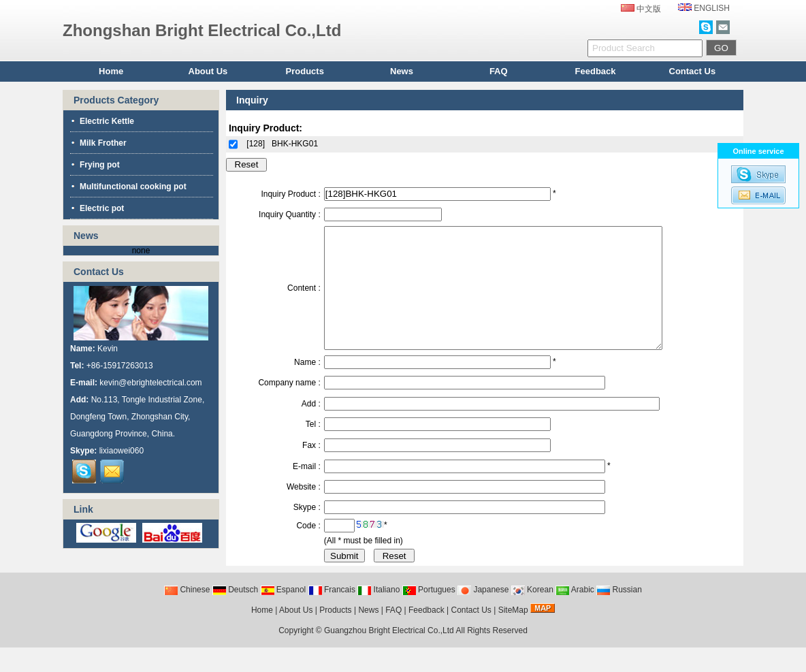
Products (305, 71)
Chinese (187, 614)
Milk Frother (98, 143)
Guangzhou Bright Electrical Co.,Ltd (389, 655)
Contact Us (693, 71)
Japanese (483, 614)
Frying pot (95, 165)
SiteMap (513, 635)
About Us (208, 71)
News (402, 71)
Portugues (429, 614)
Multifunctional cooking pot (128, 187)
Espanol (284, 614)
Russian (619, 614)
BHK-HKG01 (295, 144)
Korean (532, 614)
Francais (332, 614)
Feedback (596, 71)
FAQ (499, 71)
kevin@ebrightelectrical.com (150, 383)
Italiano (378, 614)
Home (111, 71)
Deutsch (235, 614)
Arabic (575, 614)
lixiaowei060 (122, 451)
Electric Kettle (102, 121)
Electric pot (97, 208)
